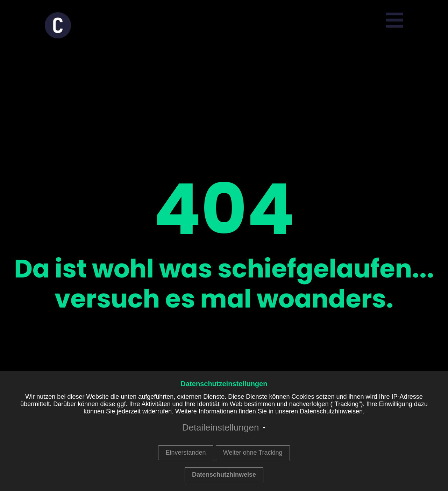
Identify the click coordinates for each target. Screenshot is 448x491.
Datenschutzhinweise (224, 475)
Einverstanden (186, 453)
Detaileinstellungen (221, 427)
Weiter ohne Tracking (253, 453)
